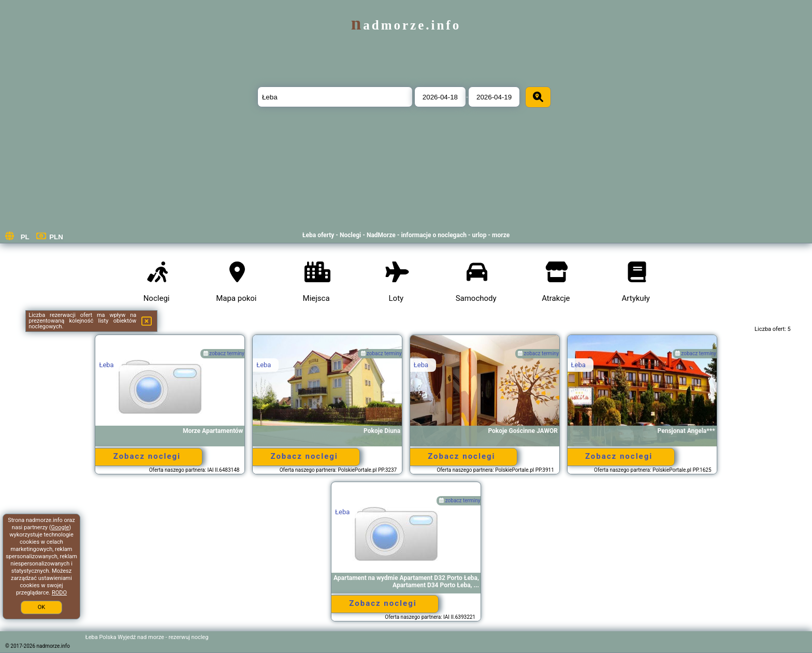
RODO (59, 593)
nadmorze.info (406, 25)
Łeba (106, 365)
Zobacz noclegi (147, 456)
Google (60, 527)
